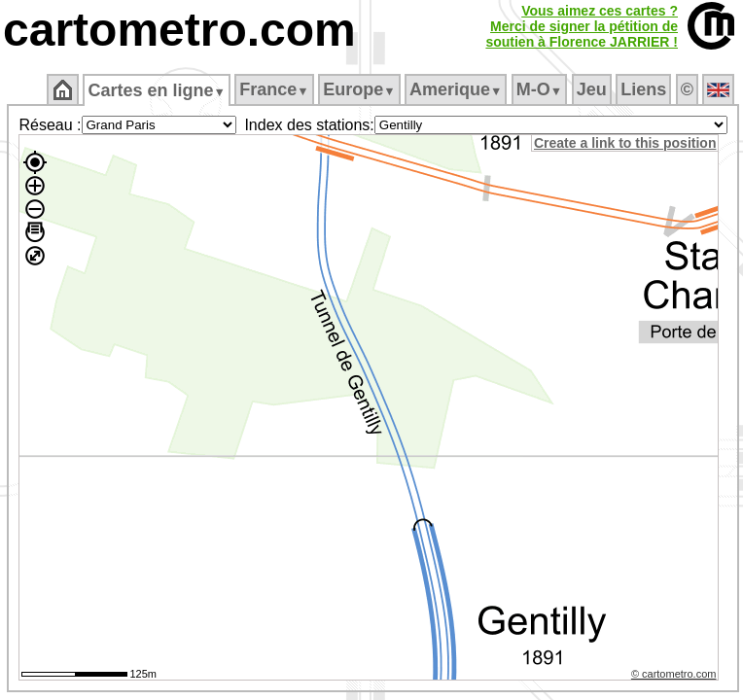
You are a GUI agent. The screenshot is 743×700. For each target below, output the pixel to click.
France (274, 89)
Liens (643, 89)
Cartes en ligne (156, 90)
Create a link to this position (625, 143)
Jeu (592, 89)
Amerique (456, 89)
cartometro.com (179, 30)
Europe (359, 89)
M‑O (539, 89)
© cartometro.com (674, 674)
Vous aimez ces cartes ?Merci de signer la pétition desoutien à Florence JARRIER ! (582, 26)
